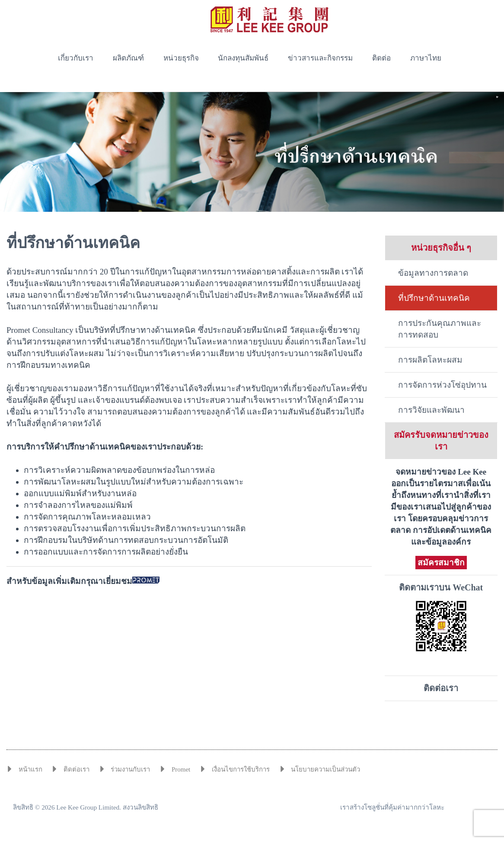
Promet (181, 769)
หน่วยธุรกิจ (181, 58)
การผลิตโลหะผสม (430, 360)
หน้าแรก (30, 769)
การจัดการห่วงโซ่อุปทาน (442, 385)
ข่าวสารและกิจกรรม (320, 58)
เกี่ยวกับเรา (76, 58)
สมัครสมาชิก (441, 563)
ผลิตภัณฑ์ (128, 58)
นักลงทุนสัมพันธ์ (243, 58)
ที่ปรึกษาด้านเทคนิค (434, 298)
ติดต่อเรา (441, 688)
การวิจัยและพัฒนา (431, 410)
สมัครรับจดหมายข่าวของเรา (441, 441)
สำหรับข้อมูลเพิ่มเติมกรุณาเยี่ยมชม (83, 581)
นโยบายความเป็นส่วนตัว (325, 769)
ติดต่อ (381, 58)
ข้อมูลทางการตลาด (433, 273)
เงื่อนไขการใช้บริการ (241, 769)
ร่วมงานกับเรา (130, 769)
